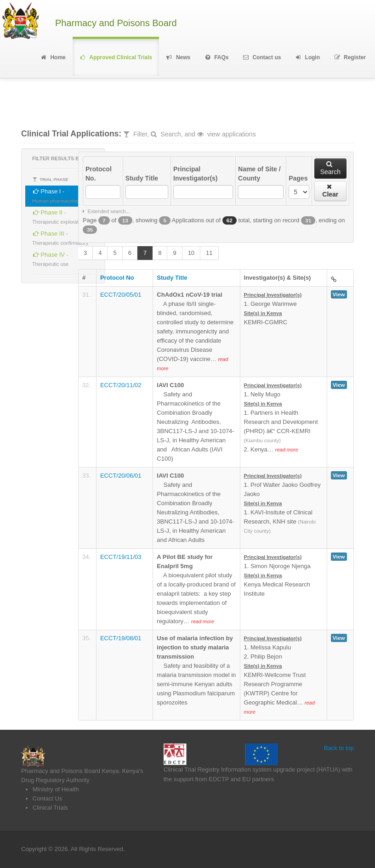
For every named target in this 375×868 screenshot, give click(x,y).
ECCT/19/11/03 (121, 557)
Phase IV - (50, 258)
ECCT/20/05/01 (121, 295)
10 (191, 253)
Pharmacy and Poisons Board (116, 23)
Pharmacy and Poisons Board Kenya (70, 771)
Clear (330, 191)
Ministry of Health (56, 789)
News (178, 57)
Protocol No (117, 278)
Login (307, 57)
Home (53, 57)
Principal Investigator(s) (195, 174)
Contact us (262, 57)
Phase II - (59, 216)
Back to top (339, 748)
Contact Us (47, 798)
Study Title (142, 178)
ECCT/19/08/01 (121, 638)
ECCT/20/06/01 (121, 476)
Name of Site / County (259, 174)
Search (330, 168)
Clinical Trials (50, 808)
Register (350, 57)
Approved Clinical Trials (116, 57)
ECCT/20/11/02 (121, 385)
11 (209, 253)
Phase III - (60, 237)
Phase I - (57, 194)
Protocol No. (99, 174)
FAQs (216, 57)
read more (286, 450)
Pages (298, 178)
